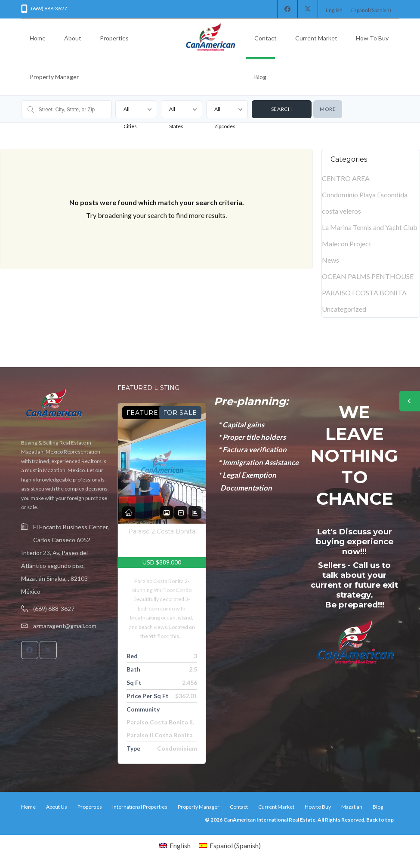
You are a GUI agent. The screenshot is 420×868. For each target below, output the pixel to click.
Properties (114, 38)
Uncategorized (344, 309)
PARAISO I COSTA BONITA (364, 293)
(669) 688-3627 (54, 609)
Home (38, 38)
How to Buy (372, 38)
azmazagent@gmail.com (65, 626)
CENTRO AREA (346, 178)
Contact (266, 38)
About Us (57, 807)
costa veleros (341, 211)
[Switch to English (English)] (334, 10)
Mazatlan (352, 807)
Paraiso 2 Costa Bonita (162, 531)
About (73, 38)
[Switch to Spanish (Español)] (371, 10)
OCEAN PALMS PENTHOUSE (368, 276)
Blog (260, 77)
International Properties (140, 807)
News (330, 260)
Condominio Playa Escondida (365, 195)
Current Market (316, 38)
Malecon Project (347, 244)
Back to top (380, 820)
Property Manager (54, 77)
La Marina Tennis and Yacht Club (370, 227)
